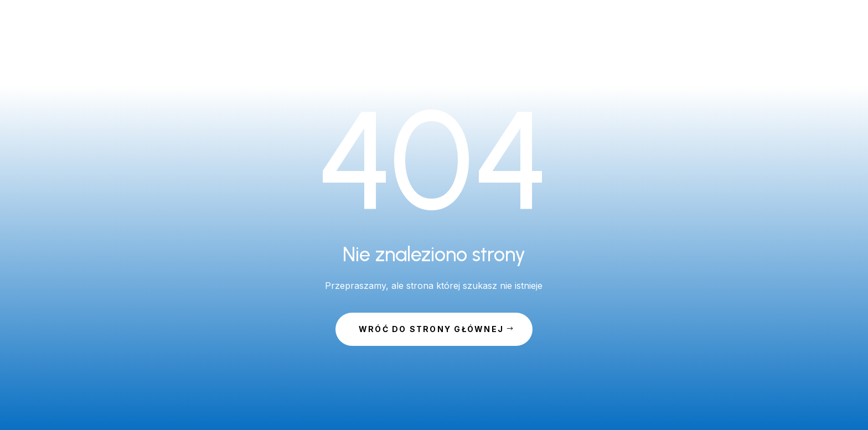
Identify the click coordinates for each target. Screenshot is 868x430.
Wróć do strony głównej (431, 329)
